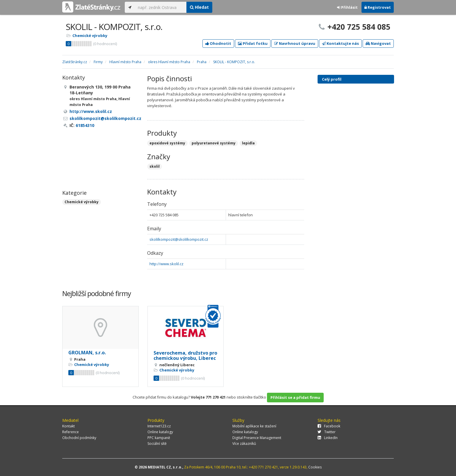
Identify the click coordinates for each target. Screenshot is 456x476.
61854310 (85, 125)
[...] (161, 7)
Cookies (315, 467)
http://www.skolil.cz (166, 264)
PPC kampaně (159, 438)
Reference (71, 432)
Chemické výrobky (90, 36)
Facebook (329, 426)
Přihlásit (347, 7)
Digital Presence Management (257, 438)
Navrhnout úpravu (295, 43)
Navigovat (378, 43)
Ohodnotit (218, 43)
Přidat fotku (253, 43)
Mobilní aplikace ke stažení (254, 426)
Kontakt (68, 426)
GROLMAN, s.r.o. (87, 353)
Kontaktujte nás (340, 43)
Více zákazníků (244, 444)
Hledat (199, 7)
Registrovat (378, 7)
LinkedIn (328, 438)
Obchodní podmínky (79, 438)
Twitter (327, 432)
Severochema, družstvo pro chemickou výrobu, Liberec (185, 355)
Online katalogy (160, 432)
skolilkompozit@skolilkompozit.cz (179, 239)
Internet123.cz (159, 426)
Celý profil (332, 79)
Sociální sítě (157, 444)
